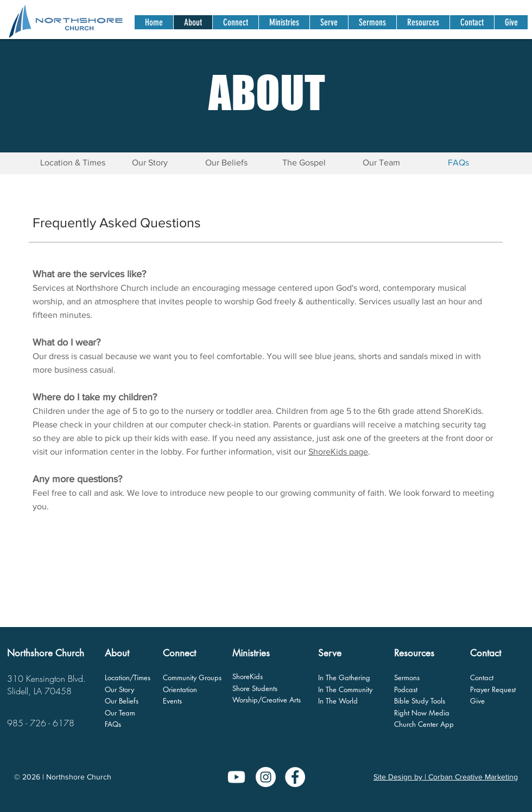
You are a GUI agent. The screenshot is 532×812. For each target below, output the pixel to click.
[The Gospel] (304, 163)
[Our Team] (381, 163)
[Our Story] (150, 163)
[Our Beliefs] (226, 163)
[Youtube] (236, 777)
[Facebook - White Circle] (295, 777)
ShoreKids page (338, 452)
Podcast (406, 689)
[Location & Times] (73, 163)
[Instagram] (266, 777)
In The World (338, 701)
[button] (235, 22)
